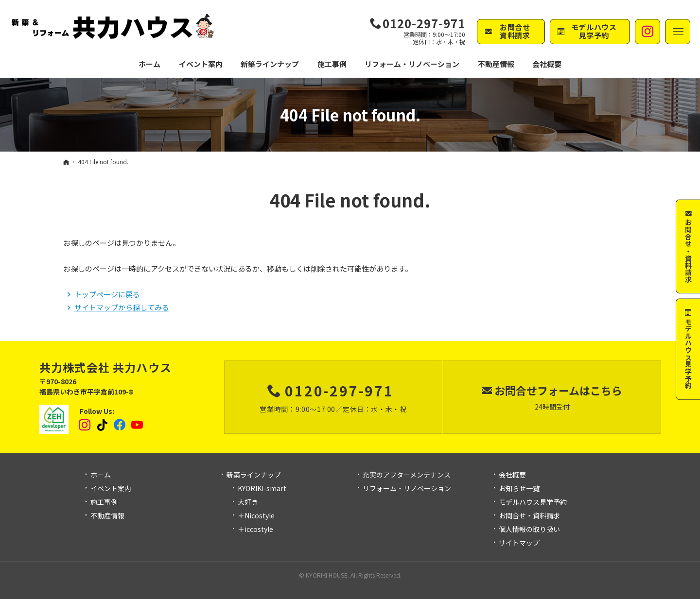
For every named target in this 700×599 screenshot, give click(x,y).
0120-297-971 (424, 23)
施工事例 (104, 502)
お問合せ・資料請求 (529, 516)
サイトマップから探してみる (122, 307)
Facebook (120, 425)
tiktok (103, 425)
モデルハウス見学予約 (533, 502)
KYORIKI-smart (262, 489)
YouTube (138, 425)
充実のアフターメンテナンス (407, 475)
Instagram (85, 425)
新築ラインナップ (254, 475)
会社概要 (512, 475)
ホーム (101, 475)
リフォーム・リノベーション (407, 489)
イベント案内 (111, 489)
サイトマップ (519, 543)
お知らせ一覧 (519, 489)
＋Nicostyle (256, 516)
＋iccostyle (255, 530)
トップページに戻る (107, 294)
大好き (248, 502)
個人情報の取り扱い (529, 530)
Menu (678, 32)
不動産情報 (496, 64)
